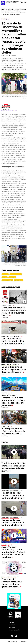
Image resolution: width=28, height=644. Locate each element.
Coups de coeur (5, 336)
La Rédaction (23, 642)
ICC (9, 393)
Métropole (5, 274)
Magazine (12, 625)
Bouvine (9, 306)
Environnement (18, 280)
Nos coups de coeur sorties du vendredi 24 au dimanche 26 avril (13, 341)
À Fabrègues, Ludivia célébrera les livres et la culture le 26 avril (13, 431)
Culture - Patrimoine (6, 108)
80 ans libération (6, 106)
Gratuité (5, 277)
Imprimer (14, 56)
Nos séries (12, 627)
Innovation (4, 393)
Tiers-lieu (4, 365)
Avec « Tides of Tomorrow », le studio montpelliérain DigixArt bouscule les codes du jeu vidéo (13, 400)
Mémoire (6, 104)
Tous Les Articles (12, 9)
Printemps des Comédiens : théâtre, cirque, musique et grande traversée (12, 583)
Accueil (4, 9)
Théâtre (3, 577)
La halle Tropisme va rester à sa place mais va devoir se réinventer (14, 369)
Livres (8, 426)
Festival (3, 426)
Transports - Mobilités (16, 274)
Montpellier (6, 109)
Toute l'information (15, 630)
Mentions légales (12, 642)
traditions (4, 306)
